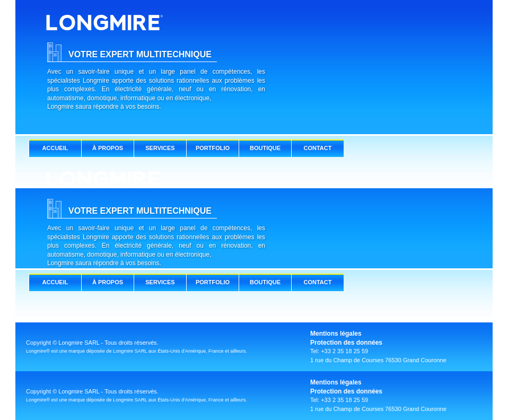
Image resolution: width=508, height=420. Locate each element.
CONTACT (318, 148)
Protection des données (346, 343)
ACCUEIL (55, 148)
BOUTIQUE (265, 148)
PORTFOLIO (213, 148)
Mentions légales (336, 334)
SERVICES (160, 148)
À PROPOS (108, 148)
